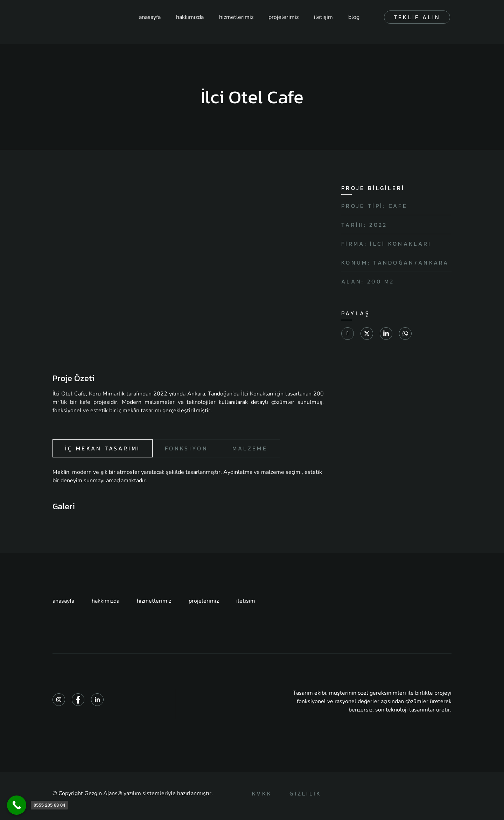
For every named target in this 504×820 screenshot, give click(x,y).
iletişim (322, 17)
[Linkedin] (97, 700)
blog (353, 17)
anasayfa (147, 17)
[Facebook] (78, 700)
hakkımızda (187, 17)
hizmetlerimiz (234, 17)
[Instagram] (59, 700)
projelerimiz (282, 17)
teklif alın (417, 17)
